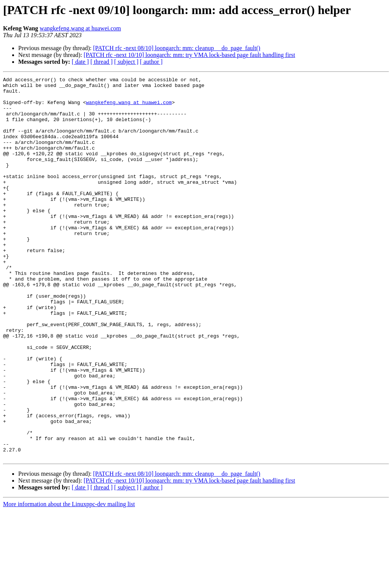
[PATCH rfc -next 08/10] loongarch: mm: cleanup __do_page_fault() (177, 48)
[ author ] (151, 62)
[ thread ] (102, 62)
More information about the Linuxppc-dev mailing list (69, 580)
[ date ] (80, 62)
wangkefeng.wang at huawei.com (80, 28)
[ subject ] (126, 62)
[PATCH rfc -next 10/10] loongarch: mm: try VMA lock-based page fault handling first (189, 55)
